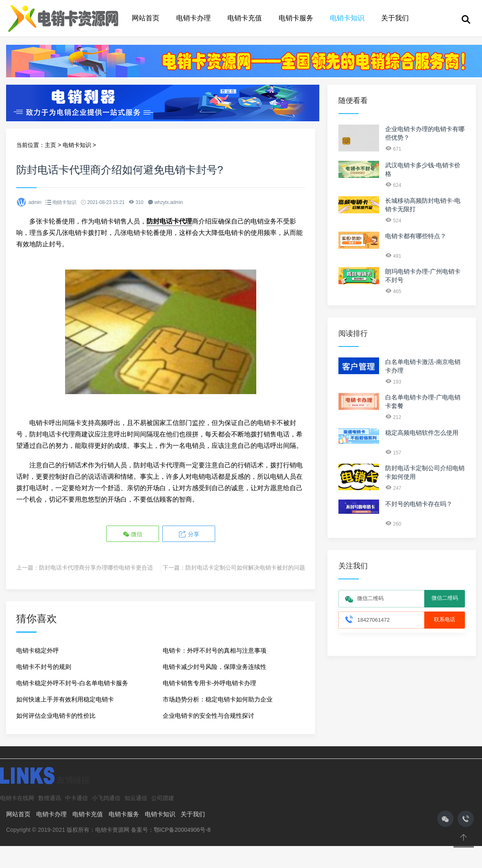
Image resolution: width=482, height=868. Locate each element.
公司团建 (163, 798)
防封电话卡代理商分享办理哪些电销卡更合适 (96, 568)
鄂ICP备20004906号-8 (182, 830)
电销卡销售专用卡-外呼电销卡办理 (209, 683)
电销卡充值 (245, 18)
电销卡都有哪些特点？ (416, 236)
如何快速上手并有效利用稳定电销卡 (65, 699)
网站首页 (146, 18)
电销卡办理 (193, 18)
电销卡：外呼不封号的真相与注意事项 (215, 650)
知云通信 (136, 798)
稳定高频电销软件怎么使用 (422, 433)
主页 (50, 145)
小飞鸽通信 (106, 798)
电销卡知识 (347, 18)
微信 (133, 534)
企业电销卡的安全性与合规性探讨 (208, 716)
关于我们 (395, 18)
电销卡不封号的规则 (44, 667)
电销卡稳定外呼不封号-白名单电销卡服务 (72, 683)
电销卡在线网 (17, 798)
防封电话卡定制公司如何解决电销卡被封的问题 (245, 568)
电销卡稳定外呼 (38, 650)
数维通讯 (50, 798)
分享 (189, 534)
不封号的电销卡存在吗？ (419, 504)
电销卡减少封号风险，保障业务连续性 (215, 667)
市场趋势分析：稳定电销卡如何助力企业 (218, 699)
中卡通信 (76, 798)
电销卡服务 (296, 18)
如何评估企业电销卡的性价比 (56, 716)
